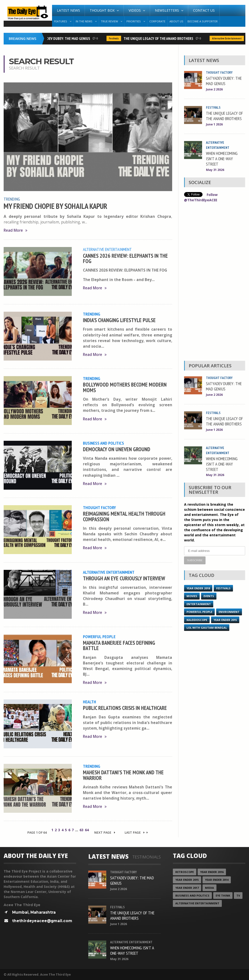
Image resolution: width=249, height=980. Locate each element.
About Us (176, 21)
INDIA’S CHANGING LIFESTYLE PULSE (119, 320)
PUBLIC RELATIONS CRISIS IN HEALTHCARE (125, 707)
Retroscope (185, 871)
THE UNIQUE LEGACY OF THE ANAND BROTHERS (160, 38)
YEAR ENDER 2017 (187, 887)
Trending (12, 199)
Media (209, 887)
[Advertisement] (214, 282)
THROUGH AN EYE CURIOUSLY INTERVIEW (124, 578)
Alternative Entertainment (228, 38)
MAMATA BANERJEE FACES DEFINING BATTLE (119, 645)
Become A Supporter (203, 21)
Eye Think (223, 895)
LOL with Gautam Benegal (207, 627)
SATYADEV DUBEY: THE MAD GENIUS (65, 38)
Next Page (105, 832)
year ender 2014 (217, 879)
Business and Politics (103, 443)
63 (81, 830)
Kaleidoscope (197, 619)
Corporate (157, 21)
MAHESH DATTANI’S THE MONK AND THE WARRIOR (123, 774)
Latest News (68, 10)
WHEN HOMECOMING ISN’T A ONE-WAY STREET (222, 159)
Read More (16, 230)
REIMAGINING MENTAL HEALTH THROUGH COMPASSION (124, 516)
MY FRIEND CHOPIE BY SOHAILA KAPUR (55, 206)
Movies (192, 595)
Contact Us (204, 10)
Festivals (115, 38)
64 (87, 830)
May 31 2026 (215, 170)
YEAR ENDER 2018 (198, 587)
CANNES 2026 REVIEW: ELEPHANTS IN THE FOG (125, 258)
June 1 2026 (214, 124)
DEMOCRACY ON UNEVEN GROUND (117, 449)
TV (238, 895)
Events (209, 595)
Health (89, 701)
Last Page (136, 832)
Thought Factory (99, 507)
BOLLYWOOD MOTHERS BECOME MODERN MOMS (125, 387)
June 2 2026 (214, 89)
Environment (229, 611)
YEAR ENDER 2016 (212, 871)
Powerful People (99, 636)
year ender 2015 (225, 619)
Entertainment (199, 603)
